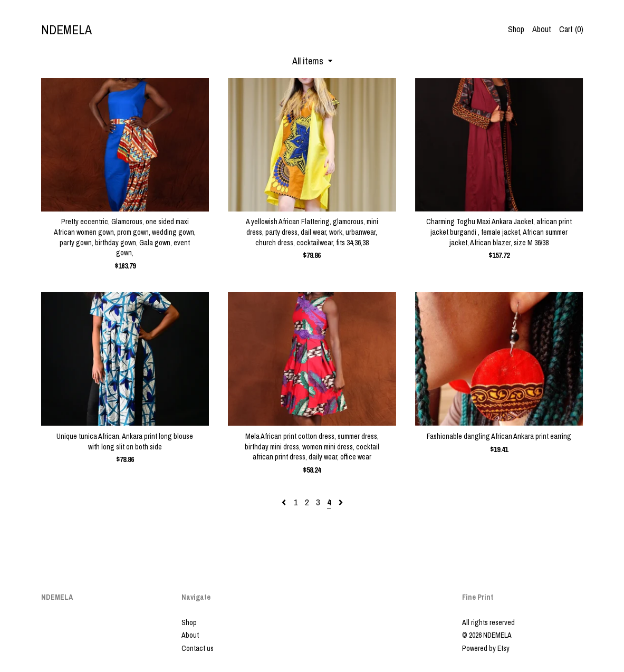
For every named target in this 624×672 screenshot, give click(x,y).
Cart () (571, 29)
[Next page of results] (341, 502)
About (542, 29)
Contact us (198, 648)
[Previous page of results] (285, 502)
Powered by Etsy (486, 648)
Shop (516, 29)
